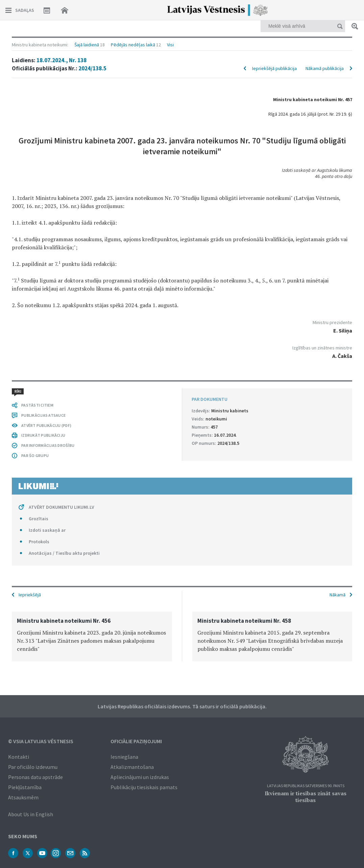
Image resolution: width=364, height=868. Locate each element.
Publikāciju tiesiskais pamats (144, 787)
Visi (170, 45)
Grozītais (39, 519)
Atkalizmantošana (132, 767)
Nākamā (337, 595)
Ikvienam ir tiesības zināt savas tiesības (306, 797)
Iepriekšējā (30, 595)
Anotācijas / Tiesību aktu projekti (64, 553)
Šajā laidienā (87, 45)
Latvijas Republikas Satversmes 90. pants (306, 786)
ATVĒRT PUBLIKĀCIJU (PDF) (46, 425)
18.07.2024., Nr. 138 (62, 60)
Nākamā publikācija (325, 68)
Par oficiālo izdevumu (33, 767)
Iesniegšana (124, 757)
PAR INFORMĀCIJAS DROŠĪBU (48, 445)
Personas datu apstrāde (35, 777)
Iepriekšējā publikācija (274, 68)
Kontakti (19, 757)
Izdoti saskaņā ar (47, 530)
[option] (92, 636)
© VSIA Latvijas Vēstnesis (41, 741)
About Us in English (31, 814)
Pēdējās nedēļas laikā (133, 45)
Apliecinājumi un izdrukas (140, 777)
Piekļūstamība (25, 787)
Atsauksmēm (23, 797)
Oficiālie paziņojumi (136, 741)
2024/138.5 (92, 68)
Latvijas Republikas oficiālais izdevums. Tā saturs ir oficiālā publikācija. (182, 706)
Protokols (39, 542)
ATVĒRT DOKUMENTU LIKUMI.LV (62, 507)
